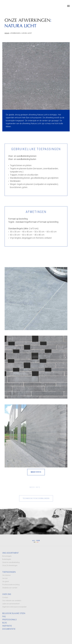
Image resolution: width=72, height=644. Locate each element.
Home (7, 33)
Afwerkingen (15, 33)
